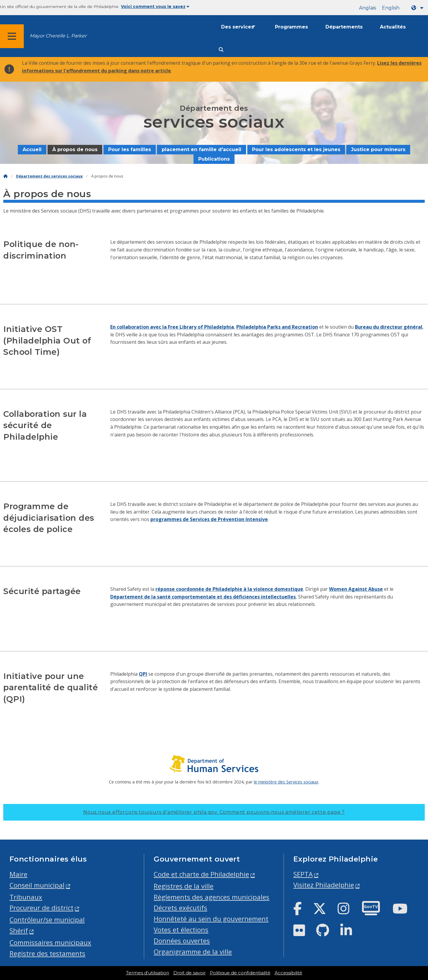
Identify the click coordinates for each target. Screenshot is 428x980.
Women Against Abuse (356, 589)
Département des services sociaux (49, 176)
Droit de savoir (189, 973)
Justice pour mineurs (378, 149)
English (391, 8)
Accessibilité (288, 973)
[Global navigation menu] (12, 36)
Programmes (291, 27)
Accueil (32, 149)
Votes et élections (181, 930)
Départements (344, 27)
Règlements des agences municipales (211, 897)
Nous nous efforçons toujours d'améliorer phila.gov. (214, 812)
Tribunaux (26, 897)
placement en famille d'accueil (202, 149)
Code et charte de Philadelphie (201, 874)
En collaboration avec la (139, 327)
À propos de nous (75, 149)
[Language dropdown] (418, 8)
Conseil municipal (37, 885)
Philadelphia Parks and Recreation (277, 327)
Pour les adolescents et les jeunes (296, 149)
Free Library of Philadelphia (201, 327)
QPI (143, 674)
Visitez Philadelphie (324, 885)
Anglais (368, 8)
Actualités (393, 27)
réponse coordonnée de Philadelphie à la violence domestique (229, 589)
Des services (237, 27)
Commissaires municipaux (50, 942)
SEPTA (303, 874)
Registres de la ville (184, 886)
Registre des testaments (47, 953)
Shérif (19, 931)
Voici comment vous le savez (155, 7)
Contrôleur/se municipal (47, 920)
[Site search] (221, 50)
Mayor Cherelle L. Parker (58, 36)
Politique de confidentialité (240, 973)
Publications (214, 159)
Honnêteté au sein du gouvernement (211, 919)
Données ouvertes (182, 941)
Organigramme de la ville (193, 952)
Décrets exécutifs (180, 908)
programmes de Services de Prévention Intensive (209, 519)
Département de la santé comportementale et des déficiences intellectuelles (203, 597)
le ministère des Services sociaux (286, 782)
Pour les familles (130, 149)
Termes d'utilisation (148, 973)
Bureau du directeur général (389, 327)
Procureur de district (41, 908)
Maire (18, 874)
